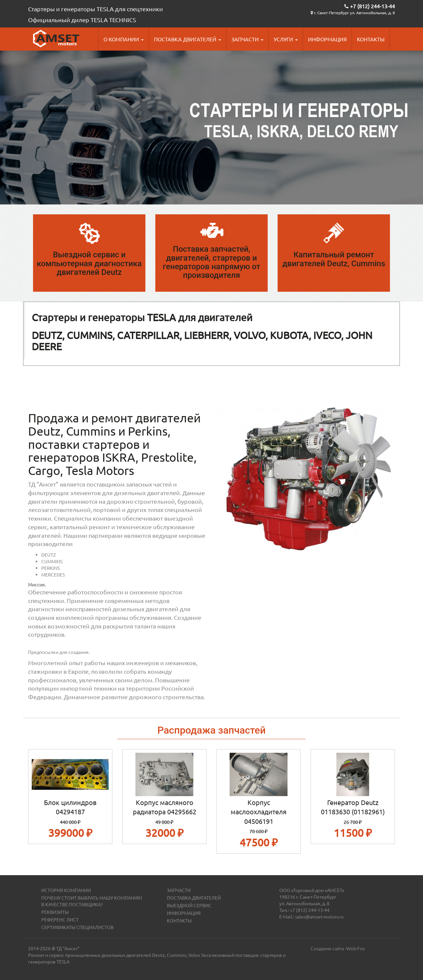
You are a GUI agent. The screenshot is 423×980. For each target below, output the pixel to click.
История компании (66, 890)
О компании (124, 39)
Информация (327, 39)
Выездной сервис (189, 905)
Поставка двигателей (188, 39)
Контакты (371, 39)
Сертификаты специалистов (77, 927)
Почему (51, 898)
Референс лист (60, 919)
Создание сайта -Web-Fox (338, 948)
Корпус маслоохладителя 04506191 (259, 812)
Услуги (286, 39)
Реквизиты (55, 912)
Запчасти (247, 39)
